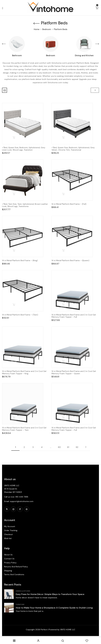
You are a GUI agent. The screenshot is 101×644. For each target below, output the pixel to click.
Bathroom (17, 56)
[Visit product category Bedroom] (50, 44)
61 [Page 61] (68, 447)
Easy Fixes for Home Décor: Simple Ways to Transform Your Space (50, 594)
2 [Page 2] (24, 447)
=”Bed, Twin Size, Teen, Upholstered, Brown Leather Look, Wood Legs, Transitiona (25, 205)
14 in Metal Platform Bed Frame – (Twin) (20, 315)
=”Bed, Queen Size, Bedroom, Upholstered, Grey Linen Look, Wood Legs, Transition (24, 149)
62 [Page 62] (77, 447)
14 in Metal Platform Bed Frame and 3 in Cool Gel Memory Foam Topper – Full (74, 429)
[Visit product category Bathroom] (17, 44)
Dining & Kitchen (23, 591)
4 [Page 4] (42, 447)
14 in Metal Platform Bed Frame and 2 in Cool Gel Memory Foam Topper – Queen (74, 372)
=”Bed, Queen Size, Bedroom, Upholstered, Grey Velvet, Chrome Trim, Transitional (73, 149)
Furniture (20, 604)
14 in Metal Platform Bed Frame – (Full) (69, 204)
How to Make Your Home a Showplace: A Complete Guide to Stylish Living (54, 608)
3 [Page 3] (33, 447)
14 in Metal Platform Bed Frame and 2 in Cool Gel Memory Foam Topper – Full (74, 316)
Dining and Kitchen (84, 56)
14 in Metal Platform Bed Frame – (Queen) (70, 261)
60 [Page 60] (59, 447)
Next (86, 447)
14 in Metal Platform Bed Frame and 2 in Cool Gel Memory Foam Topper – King (24, 372)
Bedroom (47, 29)
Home (37, 29)
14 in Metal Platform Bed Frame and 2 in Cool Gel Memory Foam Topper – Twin (24, 429)
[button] (97, 8)
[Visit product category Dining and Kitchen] (84, 44)
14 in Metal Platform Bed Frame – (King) (20, 261)
